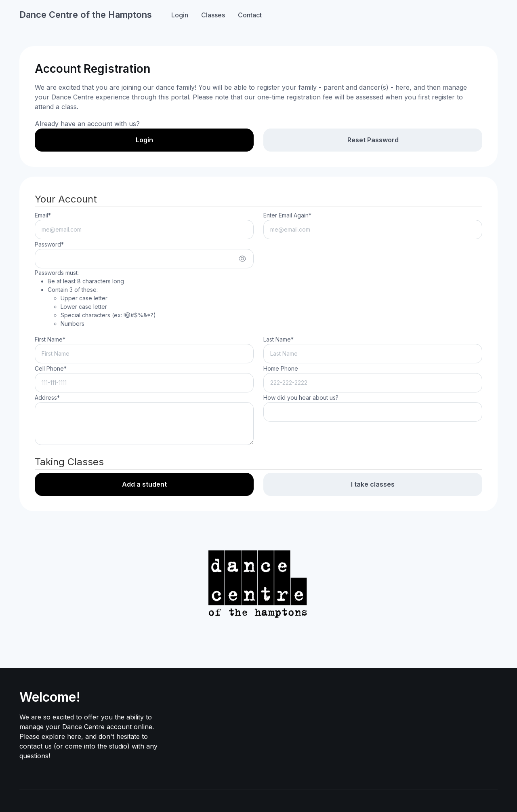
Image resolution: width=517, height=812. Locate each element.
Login (180, 15)
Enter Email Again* (287, 215)
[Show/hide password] (242, 259)
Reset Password (373, 140)
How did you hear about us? (301, 398)
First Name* (50, 339)
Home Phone (281, 368)
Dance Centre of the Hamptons (86, 15)
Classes (213, 15)
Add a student (144, 484)
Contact (250, 15)
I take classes (373, 484)
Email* (43, 215)
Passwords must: (95, 298)
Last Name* (278, 339)
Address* (47, 398)
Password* (49, 244)
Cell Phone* (51, 368)
